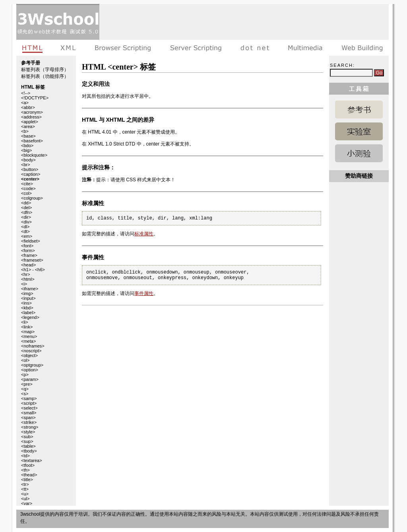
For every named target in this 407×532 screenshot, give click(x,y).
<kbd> (27, 308)
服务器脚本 (196, 48)
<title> (27, 480)
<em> (27, 236)
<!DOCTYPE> (35, 98)
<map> (28, 332)
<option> (30, 370)
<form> (28, 250)
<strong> (30, 427)
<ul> (25, 499)
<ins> (26, 303)
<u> (25, 494)
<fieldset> (31, 241)
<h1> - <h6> (33, 270)
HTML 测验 (359, 153)
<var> (27, 503)
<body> (28, 160)
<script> (29, 403)
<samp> (29, 398)
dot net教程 (255, 48)
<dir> (26, 217)
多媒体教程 (305, 48)
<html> (28, 279)
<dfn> (27, 212)
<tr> (25, 484)
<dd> (26, 203)
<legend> (30, 317)
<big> (27, 150)
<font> (27, 246)
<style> (28, 432)
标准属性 (144, 234)
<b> (25, 131)
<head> (28, 265)
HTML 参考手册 (359, 110)
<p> (25, 375)
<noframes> (33, 346)
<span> (28, 417)
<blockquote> (34, 155)
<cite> (27, 184)
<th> (25, 470)
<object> (29, 355)
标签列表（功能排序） (45, 76)
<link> (27, 327)
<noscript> (31, 351)
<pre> (27, 384)
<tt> (25, 489)
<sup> (27, 441)
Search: (342, 65)
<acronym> (32, 112)
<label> (28, 313)
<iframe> (30, 289)
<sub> (27, 437)
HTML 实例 (359, 131)
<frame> (29, 255)
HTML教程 (34, 48)
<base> (28, 136)
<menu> (29, 336)
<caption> (31, 174)
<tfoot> (28, 465)
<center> (30, 179)
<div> (26, 222)
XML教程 (68, 48)
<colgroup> (32, 198)
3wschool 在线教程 (58, 22)
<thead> (29, 475)
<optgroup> (32, 365)
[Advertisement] (244, 22)
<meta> (28, 341)
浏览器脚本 (123, 48)
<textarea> (32, 460)
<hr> (26, 274)
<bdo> (27, 146)
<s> (25, 394)
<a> (25, 103)
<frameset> (32, 260)
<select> (29, 408)
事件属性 (144, 293)
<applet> (30, 122)
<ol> (25, 360)
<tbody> (29, 451)
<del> (27, 208)
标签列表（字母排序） (45, 70)
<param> (30, 379)
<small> (29, 413)
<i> (24, 284)
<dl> (25, 227)
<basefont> (32, 141)
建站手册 (360, 48)
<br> (26, 165)
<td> (25, 456)
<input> (28, 298)
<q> (25, 389)
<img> (27, 293)
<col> (26, 193)
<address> (31, 117)
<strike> (29, 422)
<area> (28, 126)
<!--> (26, 93)
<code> (28, 188)
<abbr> (28, 107)
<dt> (25, 231)
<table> (28, 446)
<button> (30, 169)
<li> (25, 322)
